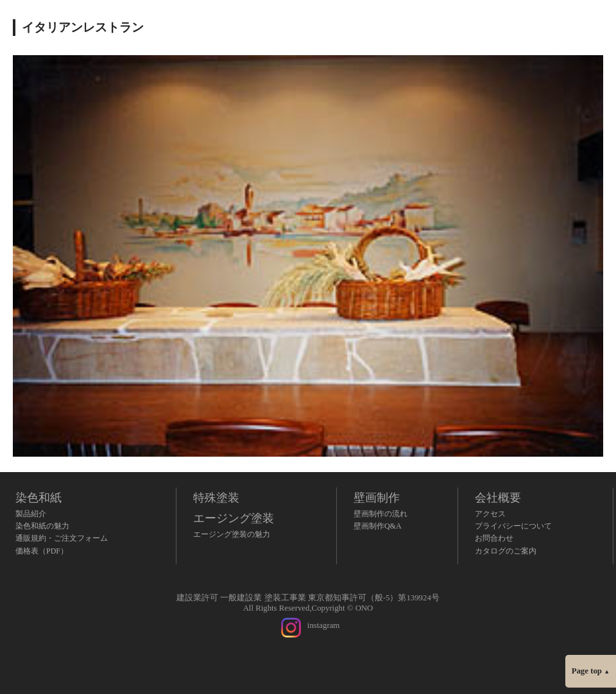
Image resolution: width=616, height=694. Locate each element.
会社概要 (498, 498)
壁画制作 (377, 498)
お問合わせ (494, 538)
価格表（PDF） (42, 551)
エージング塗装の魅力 (232, 534)
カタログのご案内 (506, 551)
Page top (591, 671)
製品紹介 (31, 514)
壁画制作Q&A (378, 526)
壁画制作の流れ (381, 514)
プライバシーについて (513, 526)
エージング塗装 (234, 518)
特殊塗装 (216, 498)
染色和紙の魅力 (42, 526)
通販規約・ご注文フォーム (62, 538)
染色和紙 (38, 498)
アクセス (490, 514)
